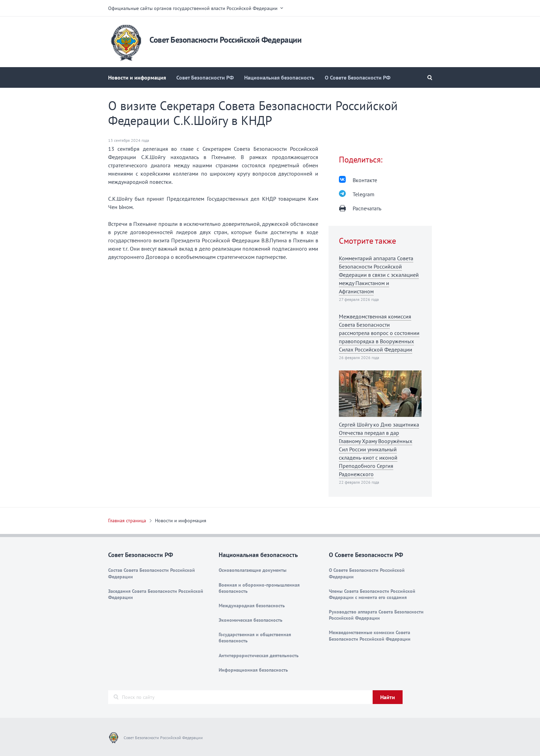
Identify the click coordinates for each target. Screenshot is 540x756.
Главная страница (127, 521)
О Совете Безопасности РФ (358, 77)
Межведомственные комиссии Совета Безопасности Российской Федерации (370, 636)
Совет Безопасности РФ (205, 77)
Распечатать (367, 208)
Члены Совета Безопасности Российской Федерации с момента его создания (372, 594)
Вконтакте (365, 180)
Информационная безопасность (253, 670)
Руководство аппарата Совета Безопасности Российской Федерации (376, 615)
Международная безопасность (252, 606)
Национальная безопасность (279, 77)
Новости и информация (137, 77)
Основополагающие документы (253, 570)
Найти (388, 697)
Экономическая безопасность (251, 620)
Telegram (364, 194)
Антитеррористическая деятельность (259, 655)
